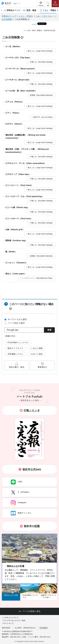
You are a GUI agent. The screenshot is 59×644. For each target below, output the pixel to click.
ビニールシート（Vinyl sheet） (19, 185)
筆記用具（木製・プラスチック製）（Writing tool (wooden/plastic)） (27, 151)
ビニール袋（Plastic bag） (17, 207)
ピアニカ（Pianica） (15, 102)
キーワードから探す (17, 319)
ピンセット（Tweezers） (16, 263)
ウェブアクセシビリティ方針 (14, 620)
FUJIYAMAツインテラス (18, 343)
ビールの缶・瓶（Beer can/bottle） (21, 91)
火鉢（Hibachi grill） (15, 230)
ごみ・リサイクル (44, 16)
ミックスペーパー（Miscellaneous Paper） (38, 278)
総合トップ (17, 4)
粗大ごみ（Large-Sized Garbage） (41, 51)
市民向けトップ (9, 16)
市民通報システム (15, 354)
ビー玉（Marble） (13, 46)
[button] (41, 4)
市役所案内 (44, 628)
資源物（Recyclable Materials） (42, 95)
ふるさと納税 (37, 348)
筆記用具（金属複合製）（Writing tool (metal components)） (25, 137)
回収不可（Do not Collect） (44, 117)
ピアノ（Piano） (13, 113)
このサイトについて (11, 618)
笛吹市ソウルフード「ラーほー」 (49, 596)
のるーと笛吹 (37, 354)
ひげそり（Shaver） (14, 124)
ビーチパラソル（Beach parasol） (21, 69)
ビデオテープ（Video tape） (18, 174)
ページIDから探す (16, 323)
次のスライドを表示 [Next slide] (57, 10)
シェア (34, 24)
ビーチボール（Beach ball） (18, 80)
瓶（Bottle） (11, 252)
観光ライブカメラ (15, 348)
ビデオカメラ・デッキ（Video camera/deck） (26, 163)
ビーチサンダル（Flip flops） (18, 58)
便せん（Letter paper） (16, 274)
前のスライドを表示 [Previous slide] (2, 10)
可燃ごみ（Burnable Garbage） (42, 62)
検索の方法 (10, 336)
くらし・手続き (26, 16)
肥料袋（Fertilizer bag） (16, 241)
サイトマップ (8, 623)
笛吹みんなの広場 (16, 566)
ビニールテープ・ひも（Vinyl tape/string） (24, 196)
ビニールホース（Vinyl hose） (19, 219)
